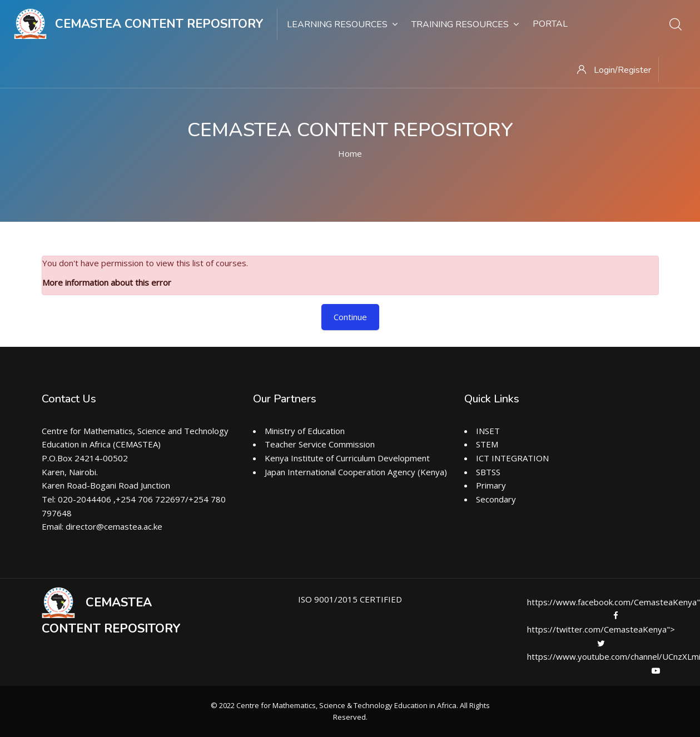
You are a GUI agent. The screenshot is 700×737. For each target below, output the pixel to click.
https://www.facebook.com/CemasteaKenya (613, 602)
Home (350, 153)
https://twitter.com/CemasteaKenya (598, 629)
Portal (550, 24)
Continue (350, 317)
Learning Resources (342, 24)
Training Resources (465, 24)
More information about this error (107, 282)
